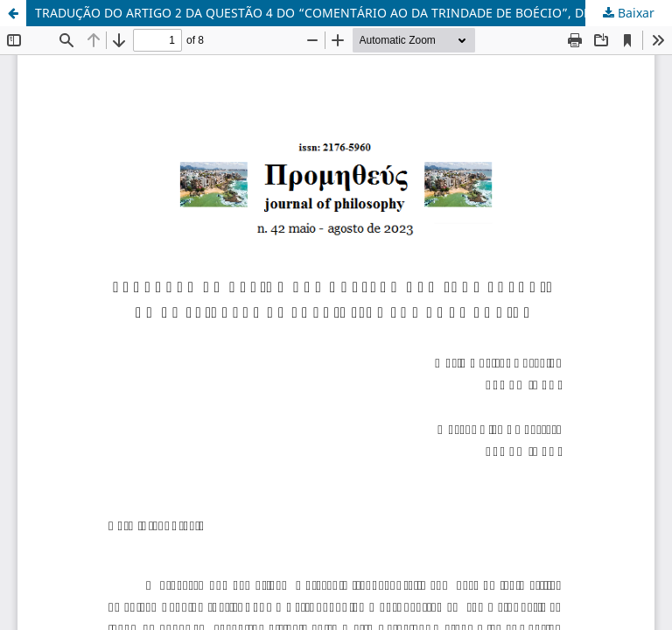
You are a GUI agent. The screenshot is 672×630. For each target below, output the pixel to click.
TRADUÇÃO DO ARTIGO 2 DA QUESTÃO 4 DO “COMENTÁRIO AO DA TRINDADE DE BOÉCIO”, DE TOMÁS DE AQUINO (353, 13)
